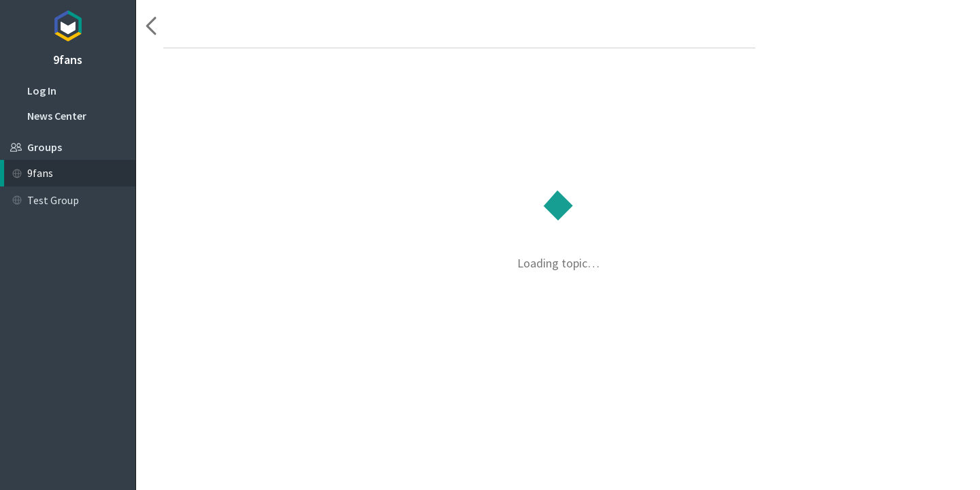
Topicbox (68, 24)
